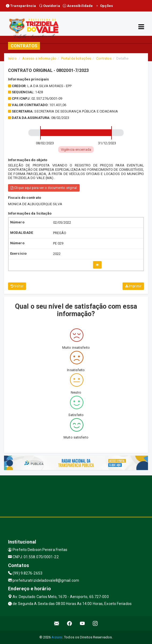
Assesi (57, 637)
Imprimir (133, 286)
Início (12, 58)
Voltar (17, 286)
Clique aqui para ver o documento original (44, 188)
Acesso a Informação (39, 58)
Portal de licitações (76, 58)
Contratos (104, 58)
